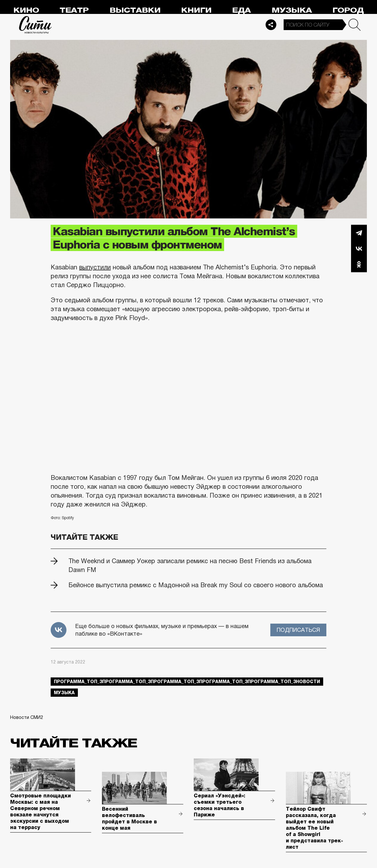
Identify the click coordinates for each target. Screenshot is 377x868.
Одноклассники (359, 264)
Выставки (135, 10)
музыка (64, 693)
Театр (74, 10)
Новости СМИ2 (27, 717)
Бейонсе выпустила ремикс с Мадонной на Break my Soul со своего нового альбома (196, 585)
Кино (26, 10)
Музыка (292, 10)
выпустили (95, 267)
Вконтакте (359, 248)
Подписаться (298, 630)
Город (348, 10)
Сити (35, 25)
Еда (241, 10)
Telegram (359, 233)
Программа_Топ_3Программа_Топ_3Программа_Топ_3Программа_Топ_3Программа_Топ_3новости (187, 682)
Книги (196, 10)
